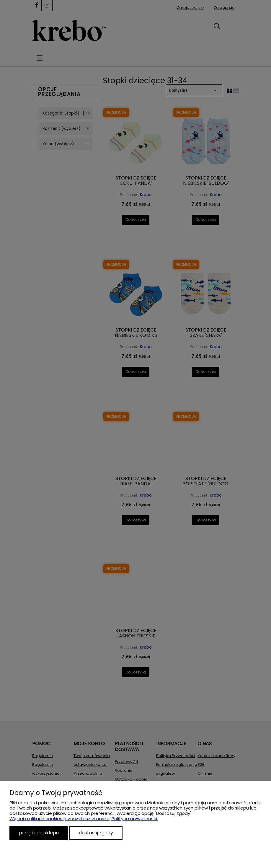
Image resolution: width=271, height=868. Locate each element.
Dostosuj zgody (96, 833)
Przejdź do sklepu (39, 833)
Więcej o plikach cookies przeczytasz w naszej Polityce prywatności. (84, 819)
